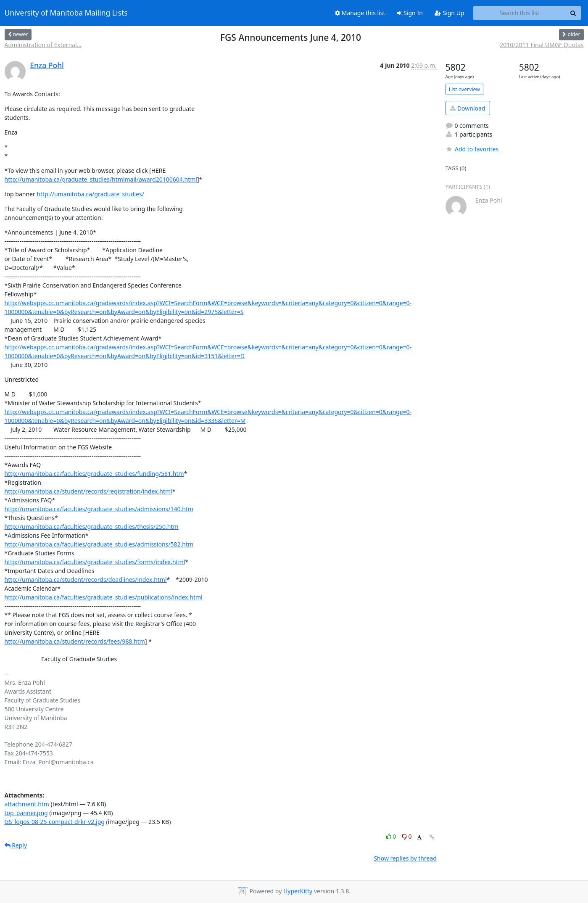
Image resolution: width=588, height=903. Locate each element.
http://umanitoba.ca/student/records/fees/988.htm (75, 641)
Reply (16, 845)
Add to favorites (472, 149)
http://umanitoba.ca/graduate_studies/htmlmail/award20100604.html (101, 179)
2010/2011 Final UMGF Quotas (542, 45)
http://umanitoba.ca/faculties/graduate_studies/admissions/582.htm (99, 544)
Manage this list (360, 13)
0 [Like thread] (392, 836)
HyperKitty (298, 891)
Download (468, 108)
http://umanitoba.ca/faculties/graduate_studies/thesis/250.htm (92, 527)
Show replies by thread (405, 858)
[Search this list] (520, 13)
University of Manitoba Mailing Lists (66, 13)
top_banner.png (26, 813)
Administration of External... (43, 45)
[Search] (573, 13)
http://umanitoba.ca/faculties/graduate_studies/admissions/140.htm (99, 509)
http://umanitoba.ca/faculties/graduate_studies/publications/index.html (104, 597)
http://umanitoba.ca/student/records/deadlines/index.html (86, 580)
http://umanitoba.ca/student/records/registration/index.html (88, 491)
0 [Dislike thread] (407, 836)
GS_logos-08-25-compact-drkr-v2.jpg (55, 822)
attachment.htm (27, 804)
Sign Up (450, 13)
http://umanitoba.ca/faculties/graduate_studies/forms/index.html (95, 562)
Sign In (410, 13)
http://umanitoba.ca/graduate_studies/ (90, 194)
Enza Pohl (47, 65)
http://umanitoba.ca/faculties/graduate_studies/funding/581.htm (94, 474)
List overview (464, 89)
